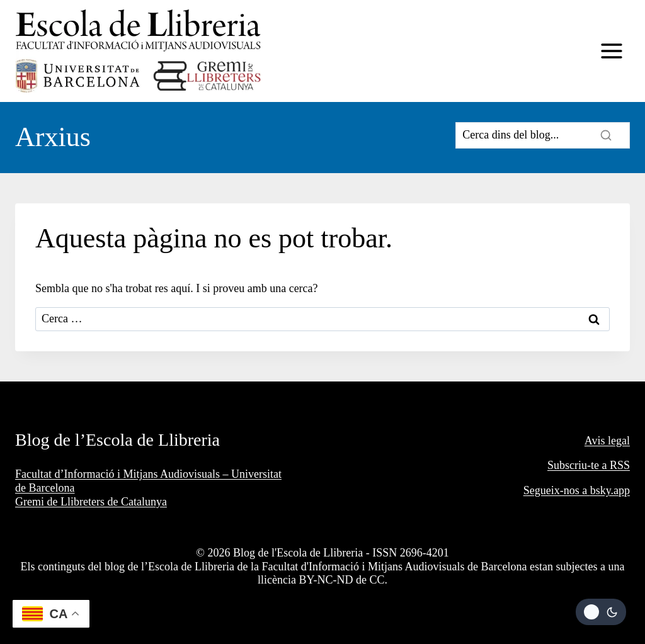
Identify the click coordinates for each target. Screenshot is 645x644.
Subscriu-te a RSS (589, 465)
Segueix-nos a (557, 490)
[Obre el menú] (611, 51)
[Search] (543, 135)
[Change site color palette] (601, 612)
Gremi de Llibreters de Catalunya (91, 502)
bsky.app (610, 490)
